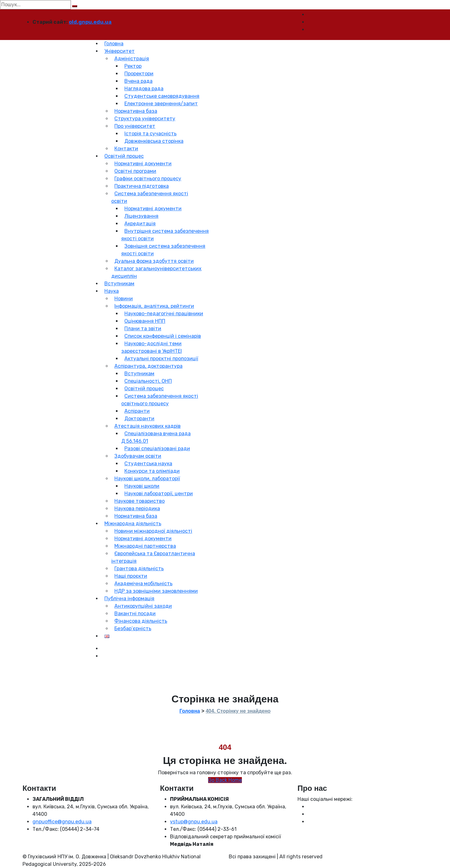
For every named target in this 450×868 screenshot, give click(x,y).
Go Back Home (225, 780)
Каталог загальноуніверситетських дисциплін (156, 272)
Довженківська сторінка (154, 141)
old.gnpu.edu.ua (90, 22)
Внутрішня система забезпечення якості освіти (165, 235)
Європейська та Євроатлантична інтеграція (153, 557)
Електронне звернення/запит (161, 104)
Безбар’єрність (133, 629)
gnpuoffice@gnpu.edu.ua (62, 822)
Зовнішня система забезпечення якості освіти (163, 250)
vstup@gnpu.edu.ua (194, 822)
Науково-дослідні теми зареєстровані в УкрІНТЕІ (152, 347)
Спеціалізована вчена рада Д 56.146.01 (156, 437)
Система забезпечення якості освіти (150, 197)
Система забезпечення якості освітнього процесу (160, 400)
